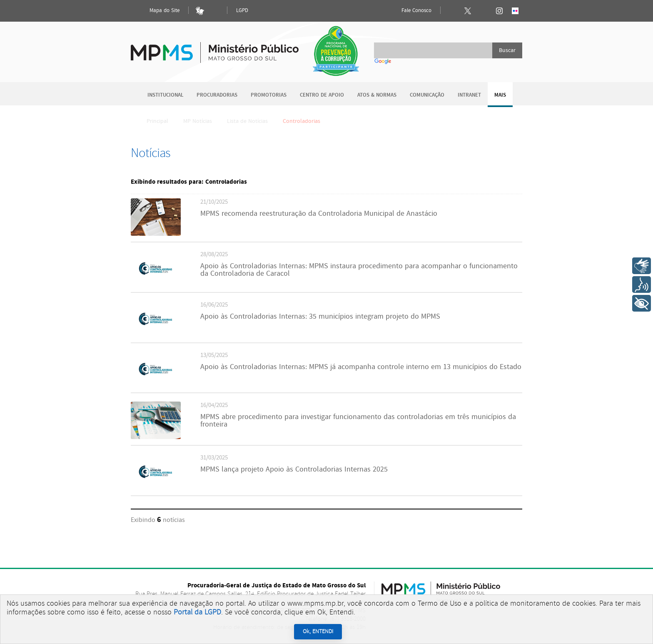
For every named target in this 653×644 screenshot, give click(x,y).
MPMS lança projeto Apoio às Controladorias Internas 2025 (294, 469)
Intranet (469, 95)
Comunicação (427, 95)
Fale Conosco (409, 11)
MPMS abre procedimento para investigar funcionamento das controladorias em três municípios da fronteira (358, 421)
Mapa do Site (157, 11)
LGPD (242, 11)
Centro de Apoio (322, 95)
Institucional (165, 95)
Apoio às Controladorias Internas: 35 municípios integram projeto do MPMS (320, 317)
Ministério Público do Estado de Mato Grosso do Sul (215, 48)
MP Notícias (198, 121)
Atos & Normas (377, 95)
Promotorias (269, 95)
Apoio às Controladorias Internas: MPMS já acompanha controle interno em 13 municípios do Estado (361, 367)
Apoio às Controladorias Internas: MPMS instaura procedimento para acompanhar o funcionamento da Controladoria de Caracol (359, 270)
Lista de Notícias (247, 121)
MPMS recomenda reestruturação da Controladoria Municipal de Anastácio (319, 214)
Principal (152, 121)
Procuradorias (217, 95)
